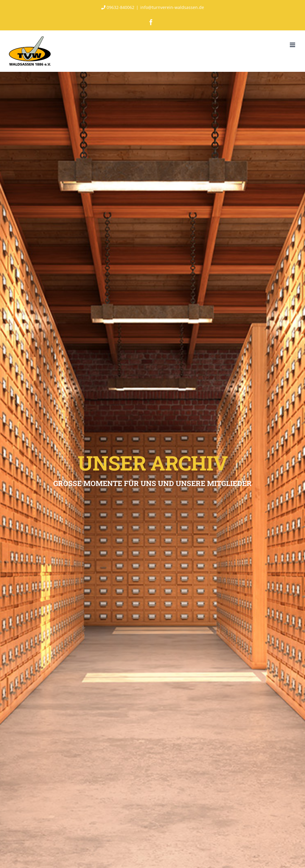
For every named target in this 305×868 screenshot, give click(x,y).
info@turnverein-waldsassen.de (172, 7)
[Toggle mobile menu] (293, 45)
